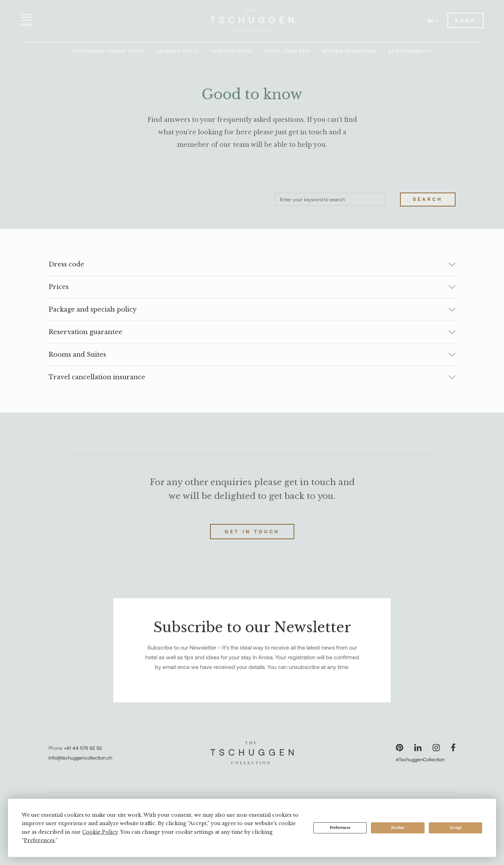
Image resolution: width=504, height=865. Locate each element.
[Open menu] (27, 20)
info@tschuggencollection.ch (80, 758)
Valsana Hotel (178, 51)
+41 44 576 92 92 (83, 748)
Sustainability (410, 51)
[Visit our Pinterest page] (399, 748)
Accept (455, 828)
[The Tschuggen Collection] (252, 20)
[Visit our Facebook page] (453, 748)
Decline (398, 828)
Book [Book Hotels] (466, 20)
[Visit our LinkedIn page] (418, 748)
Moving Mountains (350, 51)
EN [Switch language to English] (433, 20)
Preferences (340, 828)
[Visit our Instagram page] (436, 748)
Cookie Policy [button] (100, 832)
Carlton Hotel (232, 51)
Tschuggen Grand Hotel (108, 51)
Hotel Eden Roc (288, 51)
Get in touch (252, 532)
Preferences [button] (39, 840)
